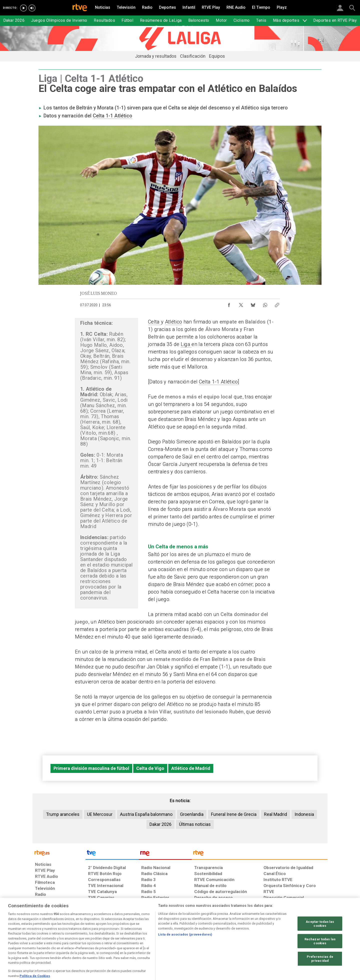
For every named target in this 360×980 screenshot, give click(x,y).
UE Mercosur (100, 814)
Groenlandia (192, 814)
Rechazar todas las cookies (320, 956)
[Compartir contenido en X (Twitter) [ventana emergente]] (241, 304)
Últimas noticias (195, 824)
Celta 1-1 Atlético (112, 116)
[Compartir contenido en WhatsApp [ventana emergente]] (265, 304)
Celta (154, 322)
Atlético (174, 322)
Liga (186, 344)
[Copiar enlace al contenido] (277, 304)
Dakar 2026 (160, 824)
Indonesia (304, 814)
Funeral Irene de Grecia (234, 814)
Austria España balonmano (146, 814)
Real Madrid (275, 814)
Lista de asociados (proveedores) (185, 949)
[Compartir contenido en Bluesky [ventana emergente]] (253, 304)
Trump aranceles (63, 814)
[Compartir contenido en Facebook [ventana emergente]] (229, 304)
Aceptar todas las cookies (320, 938)
